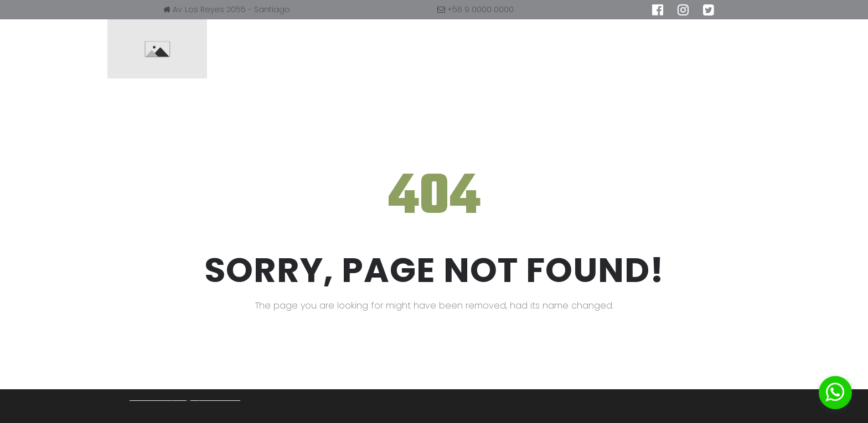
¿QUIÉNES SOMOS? (415, 49)
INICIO (340, 49)
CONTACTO (574, 49)
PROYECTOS (501, 49)
